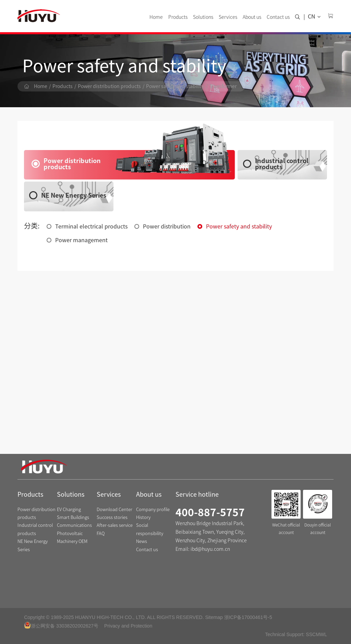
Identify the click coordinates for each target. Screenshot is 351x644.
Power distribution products (109, 86)
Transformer (223, 86)
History (143, 517)
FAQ (101, 534)
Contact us (278, 17)
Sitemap (214, 617)
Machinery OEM (72, 541)
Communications (74, 525)
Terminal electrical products (91, 226)
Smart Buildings (73, 517)
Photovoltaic (70, 534)
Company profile (153, 510)
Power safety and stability (175, 86)
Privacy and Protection (128, 626)
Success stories (112, 517)
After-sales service (115, 525)
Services (228, 17)
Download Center (114, 510)
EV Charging (69, 510)
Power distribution (167, 226)
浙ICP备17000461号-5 (248, 617)
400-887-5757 (210, 512)
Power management (81, 240)
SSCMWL (316, 634)
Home (156, 17)
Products (178, 17)
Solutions (203, 17)
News (142, 541)
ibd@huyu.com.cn (210, 549)
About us (252, 17)
